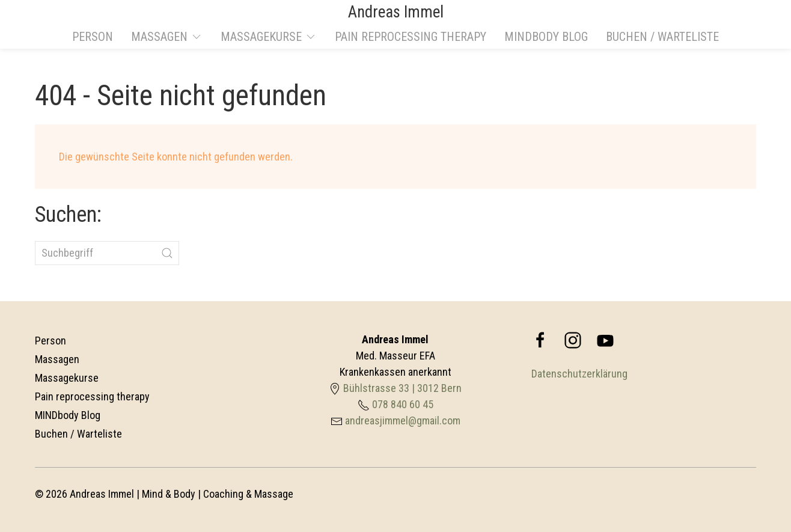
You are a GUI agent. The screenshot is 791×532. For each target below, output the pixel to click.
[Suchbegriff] (107, 253)
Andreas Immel (396, 12)
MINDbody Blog (546, 37)
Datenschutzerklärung (579, 374)
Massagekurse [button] (269, 37)
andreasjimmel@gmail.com (403, 420)
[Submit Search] (167, 253)
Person (93, 37)
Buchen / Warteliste (662, 37)
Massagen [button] (167, 37)
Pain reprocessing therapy (411, 37)
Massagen (57, 359)
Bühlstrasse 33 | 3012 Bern (402, 388)
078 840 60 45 (403, 404)
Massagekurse (67, 378)
